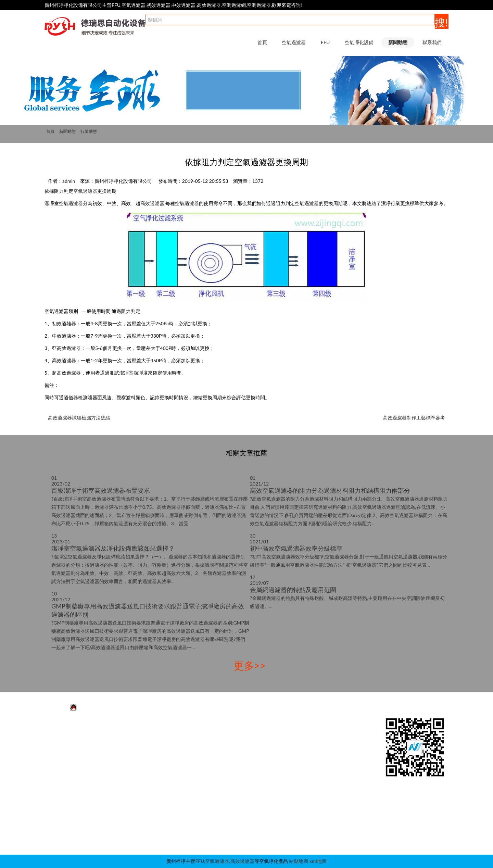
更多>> (250, 665)
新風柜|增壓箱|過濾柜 (236, 813)
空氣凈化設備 (359, 42)
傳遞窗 (220, 793)
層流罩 (220, 783)
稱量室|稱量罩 (228, 803)
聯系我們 (432, 42)
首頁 (262, 42)
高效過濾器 (152, 203)
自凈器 (220, 834)
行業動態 (89, 131)
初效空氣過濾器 (71, 752)
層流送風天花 (227, 762)
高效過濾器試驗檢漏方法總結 (79, 418)
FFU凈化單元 (141, 731)
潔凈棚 (220, 752)
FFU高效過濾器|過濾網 (151, 741)
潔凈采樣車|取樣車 (233, 824)
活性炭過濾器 (68, 731)
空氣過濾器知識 (312, 752)
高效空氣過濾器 (71, 762)
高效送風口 (225, 772)
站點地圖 (299, 861)
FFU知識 (304, 741)
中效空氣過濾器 (71, 741)
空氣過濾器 (294, 42)
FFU (325, 42)
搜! (441, 22)
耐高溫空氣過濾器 (73, 772)
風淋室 (220, 731)
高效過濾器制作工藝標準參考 (414, 418)
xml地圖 (318, 861)
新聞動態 (398, 42)
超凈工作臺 (225, 741)
